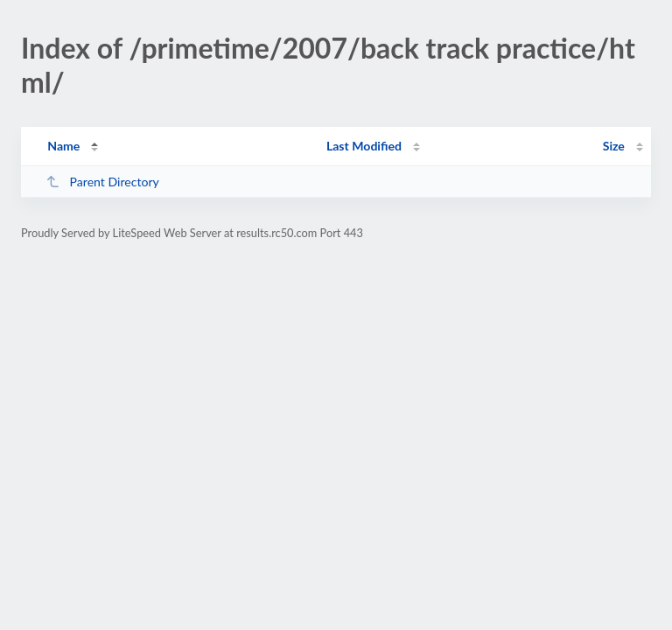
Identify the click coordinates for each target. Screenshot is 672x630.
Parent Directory (102, 182)
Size (614, 146)
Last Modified (364, 146)
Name (63, 146)
